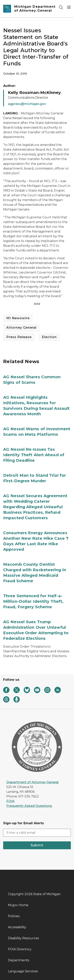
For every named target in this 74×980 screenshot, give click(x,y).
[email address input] (37, 833)
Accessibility (17, 927)
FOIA (10, 801)
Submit (37, 845)
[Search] (61, 7)
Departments (19, 960)
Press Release (19, 337)
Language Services (23, 971)
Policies (14, 916)
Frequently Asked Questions (29, 806)
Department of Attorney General (32, 782)
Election (49, 337)
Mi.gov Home (18, 905)
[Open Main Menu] (69, 7)
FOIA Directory (20, 949)
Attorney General (21, 328)
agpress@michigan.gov (27, 104)
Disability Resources (23, 938)
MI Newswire (18, 318)
